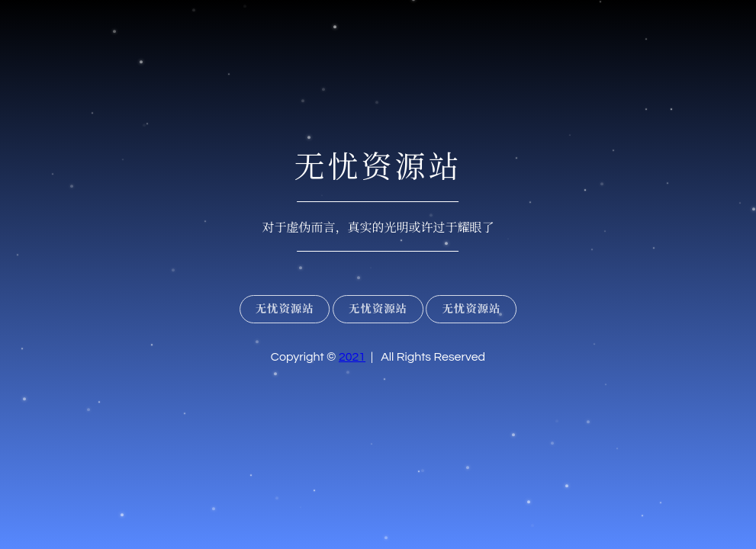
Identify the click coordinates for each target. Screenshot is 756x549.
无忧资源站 (285, 309)
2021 (352, 357)
